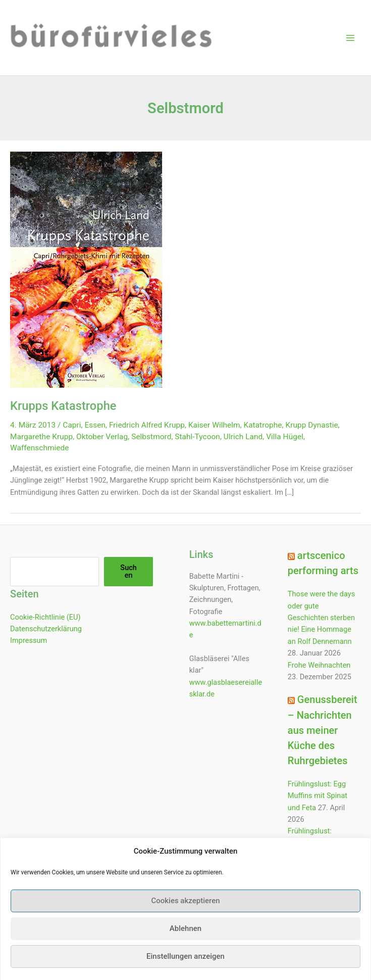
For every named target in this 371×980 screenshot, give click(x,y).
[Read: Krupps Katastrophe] (86, 269)
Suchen (128, 571)
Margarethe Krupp (41, 437)
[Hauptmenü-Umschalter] (350, 38)
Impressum (29, 640)
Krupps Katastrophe (63, 406)
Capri (72, 425)
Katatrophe (262, 425)
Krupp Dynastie (312, 425)
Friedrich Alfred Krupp (147, 425)
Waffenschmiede (40, 448)
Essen (95, 425)
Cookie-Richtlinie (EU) (45, 617)
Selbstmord (151, 437)
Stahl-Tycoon (197, 437)
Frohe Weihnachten (319, 665)
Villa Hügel (285, 437)
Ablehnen (185, 942)
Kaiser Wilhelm (214, 425)
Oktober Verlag (102, 437)
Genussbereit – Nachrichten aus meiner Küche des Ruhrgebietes (323, 730)
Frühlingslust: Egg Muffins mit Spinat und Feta (317, 796)
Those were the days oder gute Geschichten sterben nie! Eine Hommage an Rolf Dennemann (321, 617)
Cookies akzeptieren (185, 914)
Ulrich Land (243, 437)
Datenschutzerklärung (46, 629)
